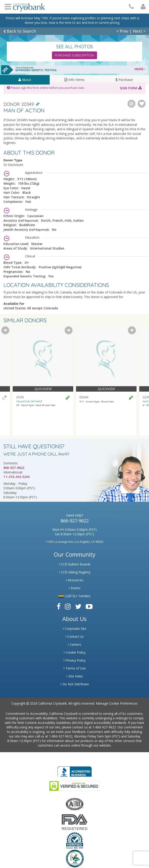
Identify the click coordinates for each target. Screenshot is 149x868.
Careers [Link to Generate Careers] (74, 644)
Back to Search (20, 31)
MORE (140, 69)
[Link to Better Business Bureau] (75, 770)
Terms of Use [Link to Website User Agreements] (75, 668)
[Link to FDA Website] (74, 822)
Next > (139, 31)
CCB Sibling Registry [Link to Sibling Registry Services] (75, 572)
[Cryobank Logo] (29, 6)
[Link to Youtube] (89, 606)
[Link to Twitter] (78, 606)
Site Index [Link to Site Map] (75, 676)
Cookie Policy (75, 652)
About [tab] (25, 80)
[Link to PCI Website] (75, 858)
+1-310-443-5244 (16, 477)
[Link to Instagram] (68, 606)
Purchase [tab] (124, 80)
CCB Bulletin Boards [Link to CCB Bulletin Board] (75, 564)
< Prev (122, 31)
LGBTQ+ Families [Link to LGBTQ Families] (74, 596)
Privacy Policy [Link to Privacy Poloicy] (74, 660)
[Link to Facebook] (59, 606)
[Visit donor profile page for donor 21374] (43, 381)
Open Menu (8, 6)
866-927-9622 (14, 468)
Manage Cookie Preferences (117, 703)
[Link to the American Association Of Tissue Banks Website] (75, 804)
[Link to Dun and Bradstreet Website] (75, 840)
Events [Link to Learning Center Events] (75, 588)
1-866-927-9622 (104, 727)
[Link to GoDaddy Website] (74, 786)
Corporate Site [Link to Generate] (74, 629)
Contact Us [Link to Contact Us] (74, 636)
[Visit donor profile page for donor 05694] (106, 381)
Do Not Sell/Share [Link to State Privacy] (75, 684)
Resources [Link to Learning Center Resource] (74, 580)
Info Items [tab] (74, 80)
